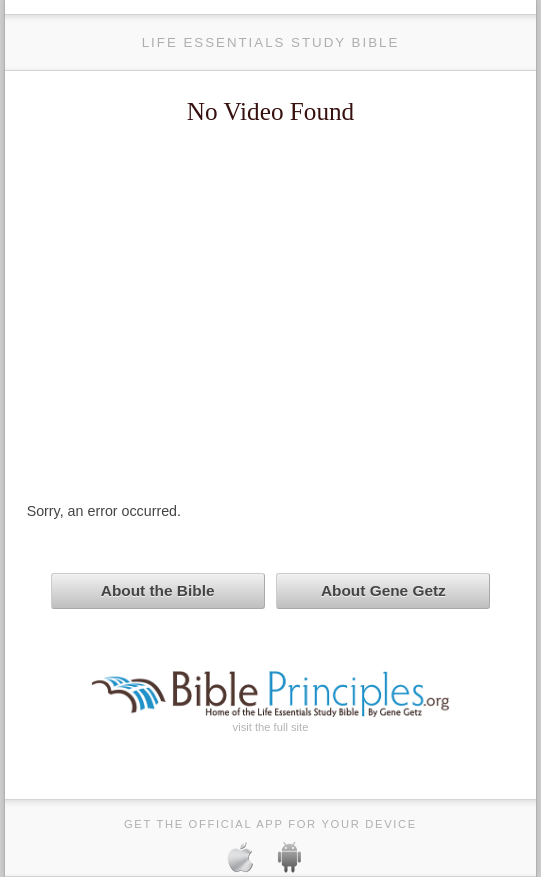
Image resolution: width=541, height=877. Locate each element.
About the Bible (158, 590)
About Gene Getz (383, 590)
